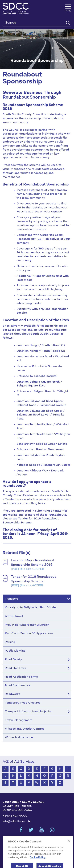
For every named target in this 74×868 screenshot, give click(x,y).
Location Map (17, 330)
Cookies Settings (37, 840)
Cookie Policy (38, 864)
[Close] (69, 848)
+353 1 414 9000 (15, 816)
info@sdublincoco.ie (17, 822)
